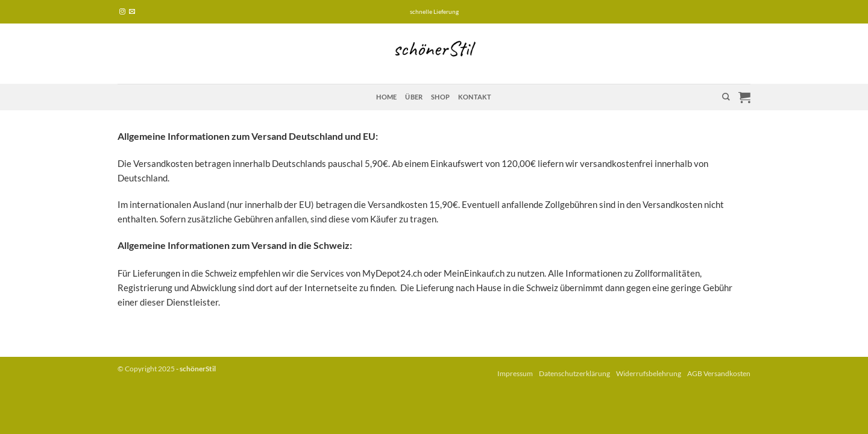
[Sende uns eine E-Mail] (132, 12)
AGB (695, 373)
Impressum (515, 373)
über (414, 97)
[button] (744, 97)
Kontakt (475, 97)
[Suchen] (726, 97)
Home (386, 97)
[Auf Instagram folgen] (122, 12)
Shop (440, 97)
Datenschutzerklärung (574, 373)
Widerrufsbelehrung (649, 373)
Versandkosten (727, 373)
